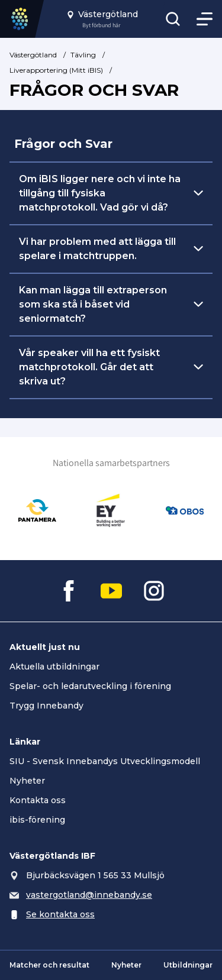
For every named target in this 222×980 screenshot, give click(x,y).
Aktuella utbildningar (54, 667)
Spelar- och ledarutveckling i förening (90, 686)
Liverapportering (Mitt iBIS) (56, 70)
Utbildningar (188, 965)
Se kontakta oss (60, 914)
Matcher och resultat (49, 965)
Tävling (83, 55)
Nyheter (27, 781)
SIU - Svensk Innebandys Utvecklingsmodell (105, 761)
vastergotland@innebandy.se (89, 895)
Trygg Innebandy (46, 706)
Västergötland (33, 55)
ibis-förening (37, 820)
